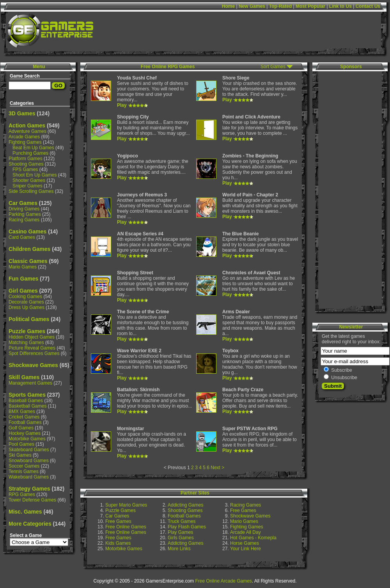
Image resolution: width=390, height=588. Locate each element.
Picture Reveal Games (32, 348)
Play (122, 105)
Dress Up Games (27, 307)
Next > (217, 468)
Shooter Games (29, 180)
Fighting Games (25, 142)
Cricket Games (24, 417)
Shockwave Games (33, 365)
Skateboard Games (29, 450)
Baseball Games (26, 401)
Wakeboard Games (29, 477)
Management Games (30, 383)
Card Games (22, 237)
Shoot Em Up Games (35, 175)
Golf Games (21, 428)
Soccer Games (24, 466)
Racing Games (24, 220)
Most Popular (310, 6)
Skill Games (24, 377)
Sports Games (27, 395)
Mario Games (23, 267)
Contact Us (368, 6)
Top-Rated (280, 6)
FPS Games (25, 170)
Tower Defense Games (32, 500)
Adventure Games (27, 131)
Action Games (27, 125)
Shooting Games (26, 164)
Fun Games (23, 279)
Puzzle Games (27, 331)
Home (228, 6)
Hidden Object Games (32, 337)
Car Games (23, 203)
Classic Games (28, 261)
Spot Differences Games (34, 353)
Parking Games (25, 214)
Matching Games (26, 343)
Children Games (29, 249)
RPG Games (22, 494)
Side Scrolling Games (31, 191)
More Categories (30, 524)
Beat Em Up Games (33, 148)
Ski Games (20, 455)
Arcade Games (24, 137)
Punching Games (30, 153)
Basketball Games (27, 406)
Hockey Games (25, 433)
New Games (252, 6)
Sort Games (273, 67)
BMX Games (22, 411)
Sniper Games (27, 186)
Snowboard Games (29, 461)
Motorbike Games (27, 439)
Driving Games (24, 209)
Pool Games (21, 444)
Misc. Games (25, 512)
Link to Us (340, 6)
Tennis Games (24, 471)
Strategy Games (29, 489)
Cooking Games (25, 297)
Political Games (29, 319)
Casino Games (27, 231)
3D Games (22, 113)
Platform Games (26, 159)
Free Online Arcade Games (223, 581)
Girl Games (23, 291)
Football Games (25, 422)
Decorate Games (26, 302)
